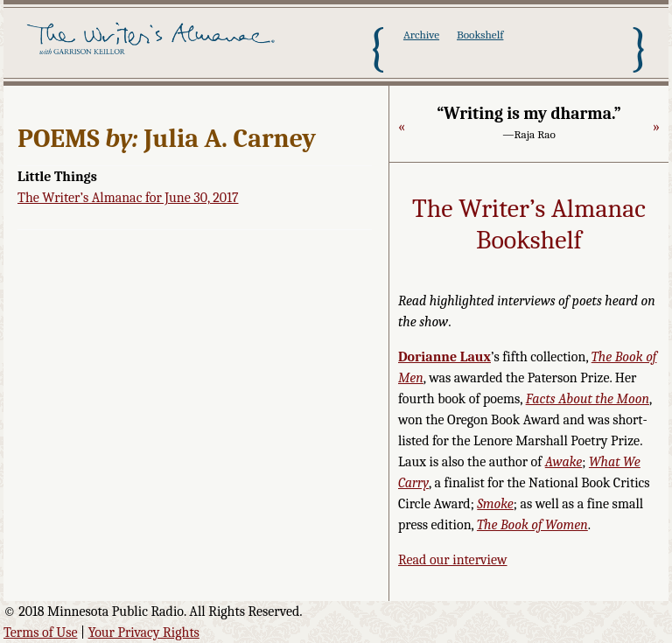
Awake (564, 462)
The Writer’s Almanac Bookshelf (529, 224)
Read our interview (453, 560)
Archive (421, 35)
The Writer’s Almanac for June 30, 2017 (128, 198)
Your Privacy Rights (144, 633)
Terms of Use (41, 633)
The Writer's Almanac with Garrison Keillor (153, 48)
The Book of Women (532, 525)
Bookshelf (480, 35)
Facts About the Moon (588, 399)
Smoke (495, 504)
